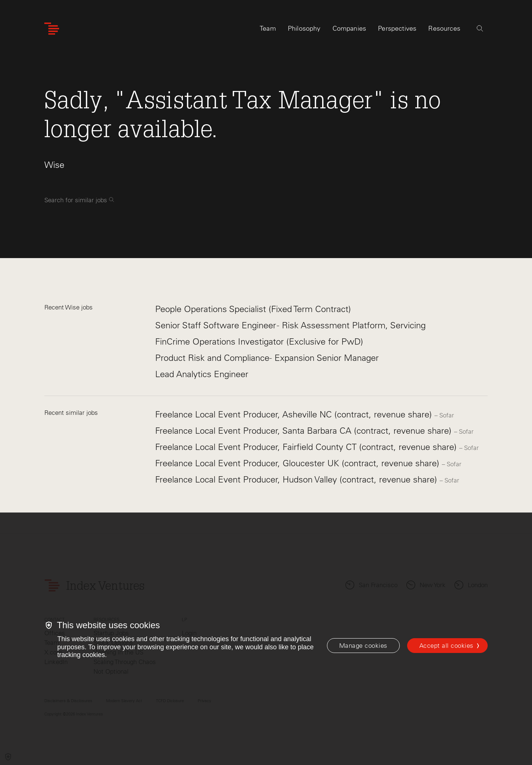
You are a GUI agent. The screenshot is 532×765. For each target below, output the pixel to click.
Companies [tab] (349, 28)
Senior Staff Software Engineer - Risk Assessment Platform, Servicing (290, 325)
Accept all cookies (446, 646)
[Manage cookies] (363, 646)
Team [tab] (268, 28)
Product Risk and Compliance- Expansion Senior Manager (267, 358)
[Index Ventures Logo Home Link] (52, 29)
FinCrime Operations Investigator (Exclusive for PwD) (259, 341)
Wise (54, 165)
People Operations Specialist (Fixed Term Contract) (253, 309)
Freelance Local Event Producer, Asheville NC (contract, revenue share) (295, 414)
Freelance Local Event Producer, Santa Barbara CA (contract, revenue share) (305, 431)
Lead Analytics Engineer (202, 374)
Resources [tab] (444, 28)
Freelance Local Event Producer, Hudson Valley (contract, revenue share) (297, 479)
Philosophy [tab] (304, 28)
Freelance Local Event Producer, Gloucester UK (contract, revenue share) (299, 463)
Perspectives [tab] (397, 28)
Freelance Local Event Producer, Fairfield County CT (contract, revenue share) (307, 447)
